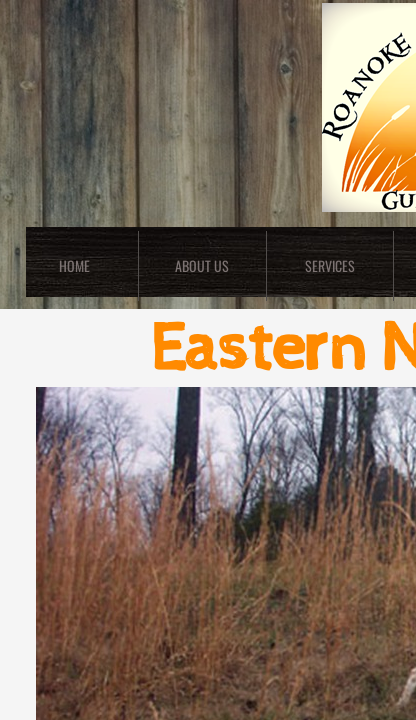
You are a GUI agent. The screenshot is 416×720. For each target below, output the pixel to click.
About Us (202, 265)
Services (330, 265)
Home (74, 265)
